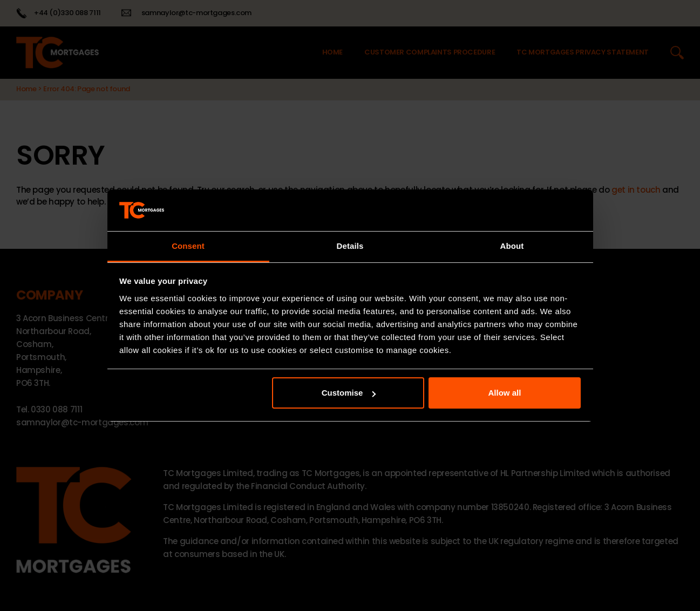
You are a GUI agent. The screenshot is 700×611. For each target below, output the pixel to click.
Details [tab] (350, 246)
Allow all (505, 393)
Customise (349, 393)
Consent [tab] (188, 246)
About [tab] (512, 246)
